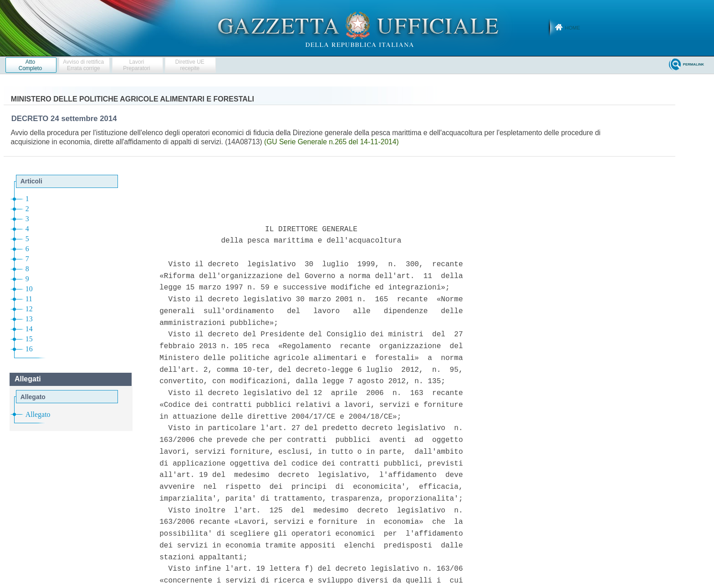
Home (573, 28)
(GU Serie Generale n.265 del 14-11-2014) (331, 142)
